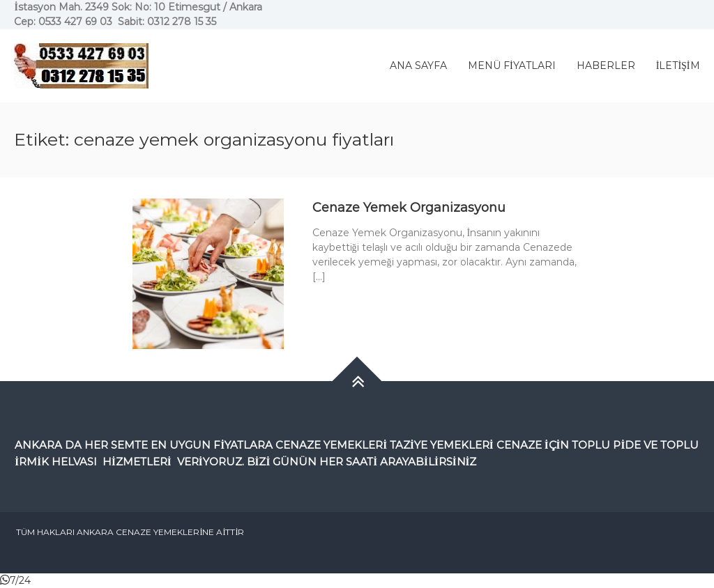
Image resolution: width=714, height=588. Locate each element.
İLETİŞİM (678, 65)
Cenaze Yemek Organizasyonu (409, 208)
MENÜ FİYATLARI (512, 65)
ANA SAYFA (418, 65)
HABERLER (606, 65)
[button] (15, 580)
